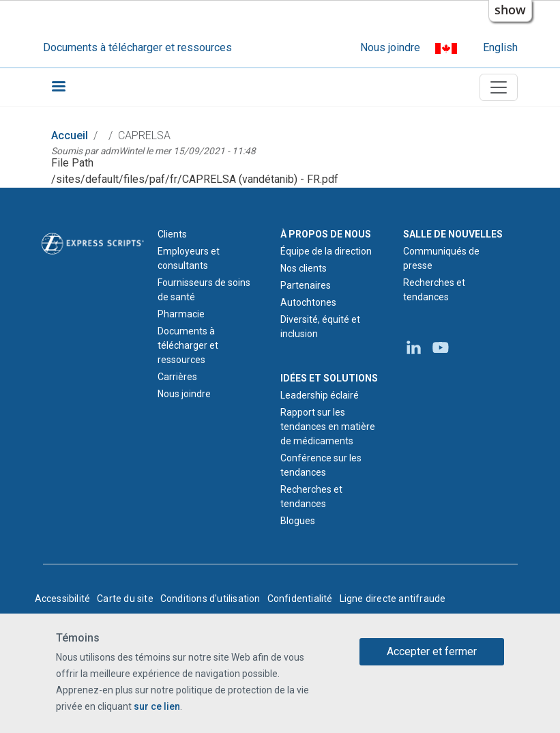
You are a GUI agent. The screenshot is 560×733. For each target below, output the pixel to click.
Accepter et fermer (432, 651)
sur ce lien (157, 706)
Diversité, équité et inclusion (320, 327)
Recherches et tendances (311, 497)
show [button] (510, 10)
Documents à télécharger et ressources (137, 47)
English (500, 47)
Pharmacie (181, 314)
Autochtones (308, 302)
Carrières (177, 377)
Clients (172, 234)
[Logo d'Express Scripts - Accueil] (93, 242)
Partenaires (306, 285)
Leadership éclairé (320, 395)
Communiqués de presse (441, 258)
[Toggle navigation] (499, 87)
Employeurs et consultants (189, 258)
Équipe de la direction (326, 251)
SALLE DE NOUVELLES (453, 234)
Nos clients (304, 268)
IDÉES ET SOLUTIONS (329, 378)
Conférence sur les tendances (321, 465)
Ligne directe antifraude (393, 599)
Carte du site (125, 599)
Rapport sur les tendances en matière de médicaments (328, 427)
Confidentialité (300, 599)
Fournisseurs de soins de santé (204, 290)
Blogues (298, 521)
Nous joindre (390, 47)
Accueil (70, 135)
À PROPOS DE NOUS (326, 234)
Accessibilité (63, 599)
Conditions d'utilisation (210, 599)
